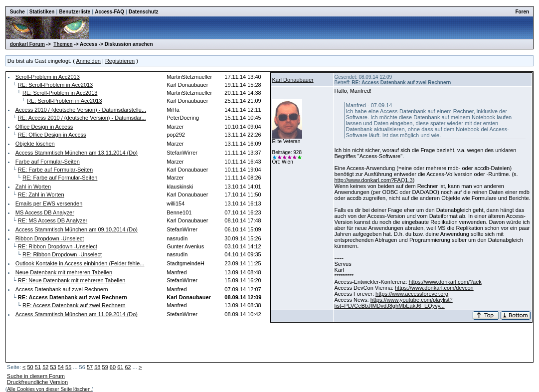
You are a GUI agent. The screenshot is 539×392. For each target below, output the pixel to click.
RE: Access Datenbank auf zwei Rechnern (74, 305)
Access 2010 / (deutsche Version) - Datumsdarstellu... (81, 110)
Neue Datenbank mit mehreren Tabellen (64, 272)
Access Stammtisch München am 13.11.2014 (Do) (77, 153)
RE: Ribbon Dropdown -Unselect (58, 246)
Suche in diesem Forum (36, 376)
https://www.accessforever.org (412, 294)
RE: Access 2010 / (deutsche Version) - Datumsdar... (82, 118)
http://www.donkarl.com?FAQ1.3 (374, 180)
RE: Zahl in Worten (41, 195)
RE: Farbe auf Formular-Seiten (55, 170)
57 (90, 367)
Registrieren (120, 61)
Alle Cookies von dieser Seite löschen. (49, 389)
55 (68, 367)
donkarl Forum (27, 44)
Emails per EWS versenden (49, 203)
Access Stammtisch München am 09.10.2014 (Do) (77, 229)
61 (120, 367)
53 (53, 367)
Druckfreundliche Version (37, 382)
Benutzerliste (75, 12)
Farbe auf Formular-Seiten (48, 162)
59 (105, 367)
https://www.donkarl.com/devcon (434, 288)
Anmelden (88, 61)
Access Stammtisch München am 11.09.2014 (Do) (77, 314)
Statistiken (42, 12)
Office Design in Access (44, 127)
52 (45, 367)
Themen (63, 44)
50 (30, 367)
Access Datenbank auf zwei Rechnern (62, 289)
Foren (522, 12)
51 (38, 367)
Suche (17, 12)
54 (61, 367)
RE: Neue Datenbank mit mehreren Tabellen (72, 280)
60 (113, 367)
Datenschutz (143, 12)
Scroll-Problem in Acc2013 (48, 77)
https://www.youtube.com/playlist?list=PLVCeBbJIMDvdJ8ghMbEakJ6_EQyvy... (394, 303)
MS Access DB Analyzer (45, 212)
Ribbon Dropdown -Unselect (50, 238)
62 (128, 367)
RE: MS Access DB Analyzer (53, 220)
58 (97, 367)
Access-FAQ (109, 12)
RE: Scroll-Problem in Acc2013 (55, 85)
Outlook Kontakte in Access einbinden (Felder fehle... (80, 263)
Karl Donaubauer (293, 80)
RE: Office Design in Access (52, 135)
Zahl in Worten (33, 187)
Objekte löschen (35, 144)
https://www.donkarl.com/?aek (445, 282)
